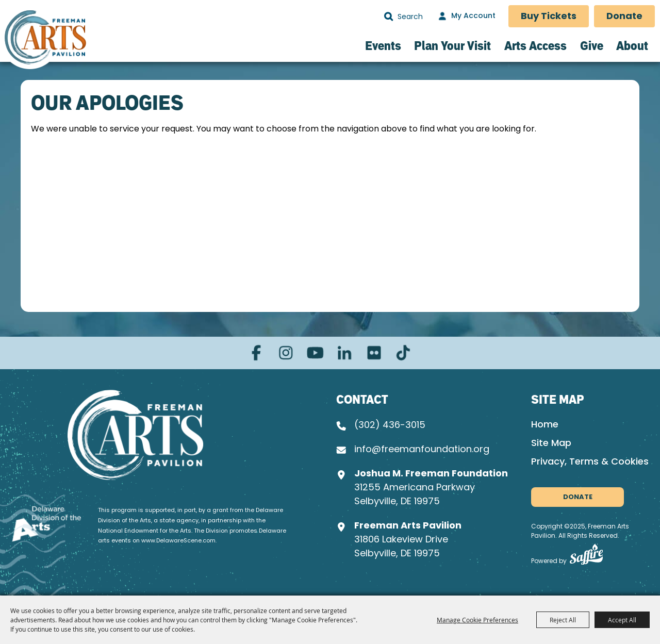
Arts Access (535, 45)
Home (545, 425)
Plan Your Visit (452, 45)
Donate (624, 17)
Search (389, 16)
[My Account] (466, 16)
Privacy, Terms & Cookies (590, 462)
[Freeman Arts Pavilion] (45, 39)
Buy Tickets (549, 17)
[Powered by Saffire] (586, 557)
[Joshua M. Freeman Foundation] (135, 435)
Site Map (551, 444)
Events (383, 45)
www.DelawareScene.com (178, 541)
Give (592, 45)
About (632, 45)
